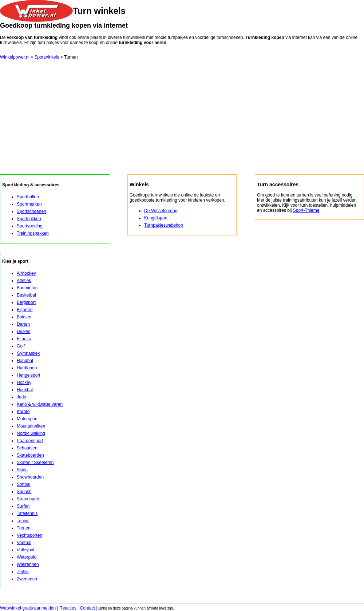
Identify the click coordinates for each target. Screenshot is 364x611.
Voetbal (24, 543)
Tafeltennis (27, 513)
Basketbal (26, 295)
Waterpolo (27, 557)
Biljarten (25, 310)
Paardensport (30, 441)
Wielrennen (28, 564)
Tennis (23, 521)
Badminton (27, 288)
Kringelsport (156, 218)
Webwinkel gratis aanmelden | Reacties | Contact (48, 608)
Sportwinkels (47, 57)
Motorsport (27, 419)
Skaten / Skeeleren (35, 463)
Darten (23, 324)
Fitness (24, 339)
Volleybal (25, 550)
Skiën (22, 470)
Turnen (24, 528)
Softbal (23, 484)
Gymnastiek (28, 353)
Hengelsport (29, 375)
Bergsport (26, 302)
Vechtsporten (29, 535)
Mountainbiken (31, 426)
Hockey (24, 382)
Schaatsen (27, 448)
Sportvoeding (30, 226)
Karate (23, 412)
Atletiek (24, 281)
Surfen (23, 506)
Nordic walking (31, 433)
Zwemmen (27, 579)
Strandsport (28, 499)
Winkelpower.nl (15, 57)
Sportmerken (29, 204)
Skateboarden (30, 455)
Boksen (24, 317)
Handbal (25, 361)
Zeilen (23, 572)
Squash (24, 492)
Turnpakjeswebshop (164, 225)
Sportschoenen (31, 211)
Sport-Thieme (306, 210)
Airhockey (26, 273)
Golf (21, 346)
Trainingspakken (33, 233)
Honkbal (25, 390)
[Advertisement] (182, 120)
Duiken (23, 332)
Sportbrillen (28, 197)
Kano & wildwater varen (40, 404)
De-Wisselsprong (161, 211)
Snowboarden (30, 477)
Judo (21, 397)
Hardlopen (27, 368)
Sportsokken (29, 219)
